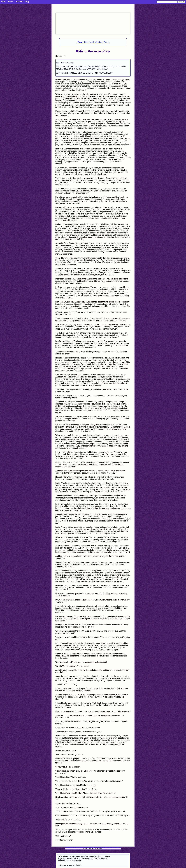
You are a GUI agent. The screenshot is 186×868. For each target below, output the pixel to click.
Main (3, 2)
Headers (19, 2)
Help (27, 2)
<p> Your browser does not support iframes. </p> (93, 23)
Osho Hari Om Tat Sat (93, 42)
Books (11, 2)
